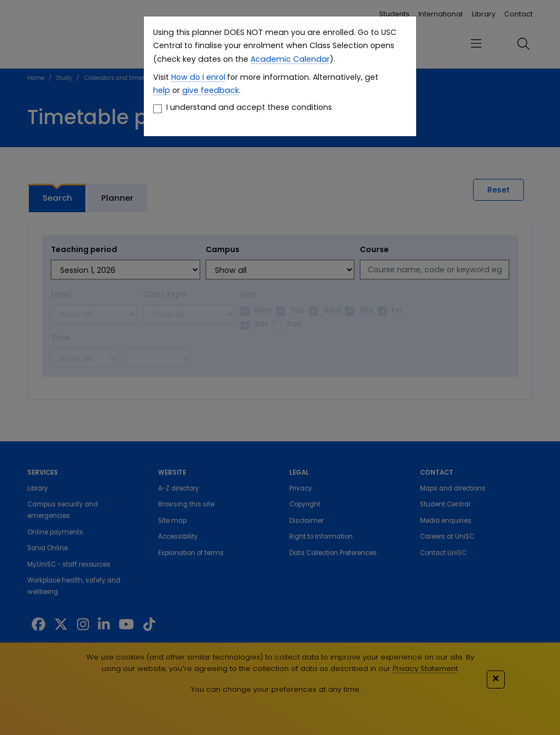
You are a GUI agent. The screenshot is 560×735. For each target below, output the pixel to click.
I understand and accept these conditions (249, 107)
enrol (215, 77)
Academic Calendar (290, 59)
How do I (188, 77)
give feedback (211, 90)
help (162, 90)
